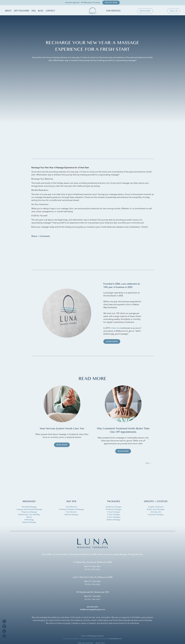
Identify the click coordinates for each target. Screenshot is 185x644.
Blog (41, 11)
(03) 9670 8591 (93, 607)
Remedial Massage (29, 507)
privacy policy (100, 643)
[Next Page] (148, 463)
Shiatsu (29, 517)
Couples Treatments (156, 507)
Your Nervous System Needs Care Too (62, 429)
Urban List (115, 328)
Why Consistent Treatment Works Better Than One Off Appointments (123, 430)
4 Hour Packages (114, 517)
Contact (50, 11)
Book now (145, 11)
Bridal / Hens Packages (156, 509)
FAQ (34, 11)
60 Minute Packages (114, 507)
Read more (62, 445)
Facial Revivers (71, 507)
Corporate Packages (156, 515)
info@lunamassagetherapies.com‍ (93, 610)
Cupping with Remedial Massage (29, 509)
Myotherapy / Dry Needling (29, 515)
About (8, 11)
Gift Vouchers (22, 11)
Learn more (112, 342)
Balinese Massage (29, 522)
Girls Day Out (156, 512)
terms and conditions (85, 643)
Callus (174, 11)
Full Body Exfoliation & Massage (71, 509)
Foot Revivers (71, 512)
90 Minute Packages (114, 509)
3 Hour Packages (114, 515)
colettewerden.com (115, 639)
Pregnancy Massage (29, 512)
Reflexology (29, 520)
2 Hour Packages (114, 512)
